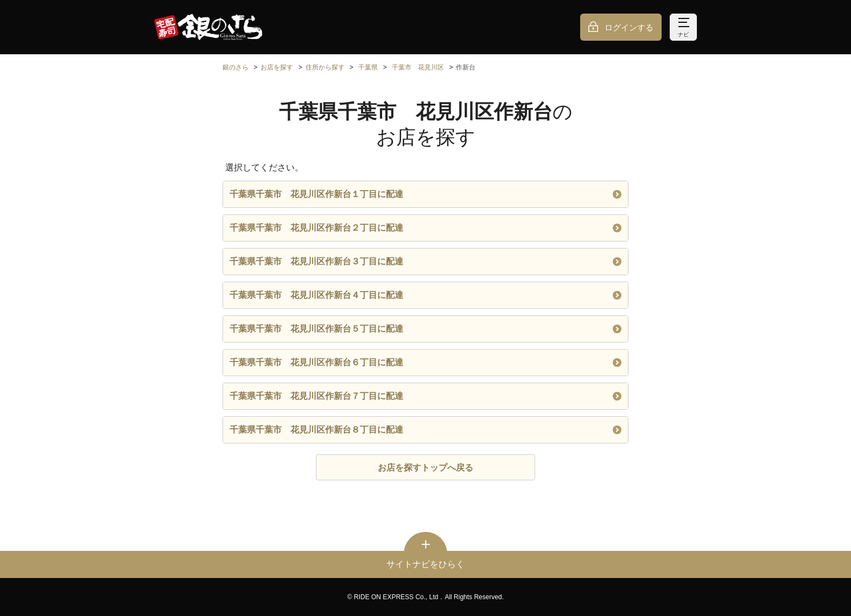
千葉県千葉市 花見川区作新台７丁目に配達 (426, 396)
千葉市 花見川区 (418, 67)
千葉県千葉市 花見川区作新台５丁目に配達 (426, 329)
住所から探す (325, 67)
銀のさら (236, 67)
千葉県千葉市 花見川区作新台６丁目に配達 (426, 362)
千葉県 (368, 67)
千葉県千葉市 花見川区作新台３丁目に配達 (426, 261)
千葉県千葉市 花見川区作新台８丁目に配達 (426, 430)
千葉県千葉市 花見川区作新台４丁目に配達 (426, 295)
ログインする (629, 27)
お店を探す (277, 67)
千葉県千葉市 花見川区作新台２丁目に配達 (426, 228)
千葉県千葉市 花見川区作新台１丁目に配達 (426, 194)
